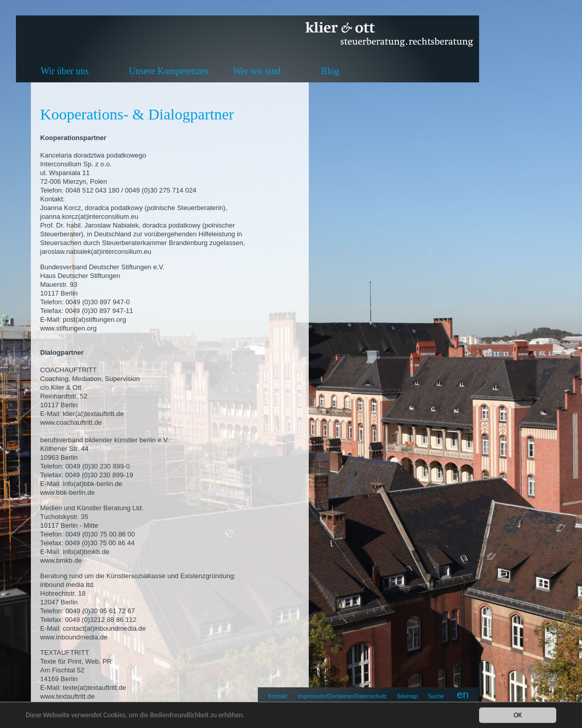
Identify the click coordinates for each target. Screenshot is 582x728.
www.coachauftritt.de (71, 422)
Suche (436, 696)
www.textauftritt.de (67, 696)
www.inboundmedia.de (74, 637)
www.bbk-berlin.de (67, 492)
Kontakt (278, 696)
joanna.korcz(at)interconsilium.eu (89, 216)
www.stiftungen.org (68, 328)
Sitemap (407, 696)
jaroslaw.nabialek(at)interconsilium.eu (96, 252)
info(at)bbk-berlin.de (93, 484)
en (463, 694)
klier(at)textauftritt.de (93, 414)
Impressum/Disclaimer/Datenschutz (342, 696)
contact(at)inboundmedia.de (104, 628)
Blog (330, 71)
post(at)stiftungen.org (94, 319)
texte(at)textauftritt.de (94, 688)
